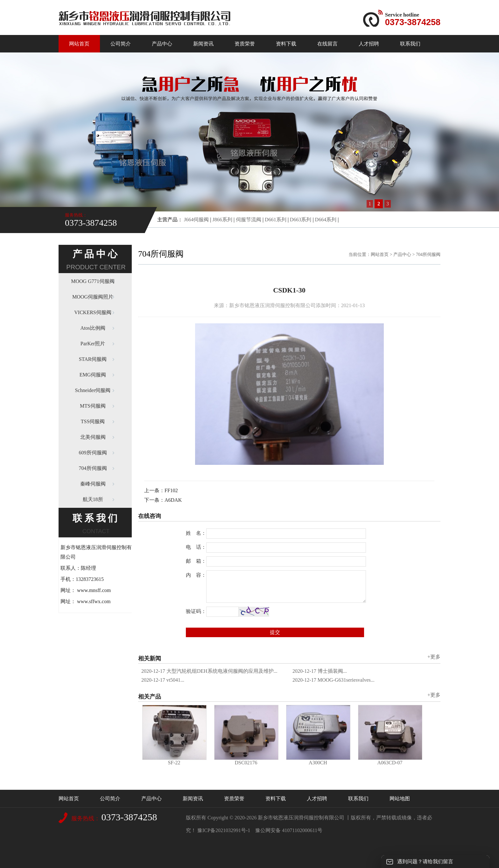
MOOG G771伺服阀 (93, 281)
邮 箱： (196, 561)
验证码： (196, 611)
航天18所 (93, 499)
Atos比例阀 (93, 328)
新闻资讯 (203, 44)
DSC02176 (246, 763)
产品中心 (162, 44)
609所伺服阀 (93, 453)
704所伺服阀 (93, 468)
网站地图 (400, 799)
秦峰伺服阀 (93, 484)
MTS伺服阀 (93, 406)
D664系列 (326, 220)
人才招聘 (369, 44)
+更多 (434, 657)
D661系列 (276, 220)
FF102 (171, 490)
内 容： (196, 575)
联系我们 (410, 44)
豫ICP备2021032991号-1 (224, 830)
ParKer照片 (93, 344)
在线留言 (327, 44)
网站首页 (79, 44)
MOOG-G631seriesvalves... (334, 680)
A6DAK (173, 500)
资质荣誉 (245, 44)
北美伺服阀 (93, 437)
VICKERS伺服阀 (93, 312)
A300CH (318, 763)
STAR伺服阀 (93, 359)
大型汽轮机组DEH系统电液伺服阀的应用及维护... (209, 671)
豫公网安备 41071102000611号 (289, 830)
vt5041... (163, 680)
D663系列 (301, 220)
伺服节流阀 (249, 220)
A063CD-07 (390, 763)
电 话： (196, 547)
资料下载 (286, 44)
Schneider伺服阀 (93, 390)
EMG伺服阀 (93, 375)
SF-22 (174, 763)
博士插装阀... (320, 671)
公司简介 (121, 44)
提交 (275, 632)
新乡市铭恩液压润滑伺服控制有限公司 (301, 818)
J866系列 (222, 220)
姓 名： (196, 533)
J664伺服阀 (196, 220)
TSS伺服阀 (93, 421)
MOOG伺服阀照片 (93, 297)
